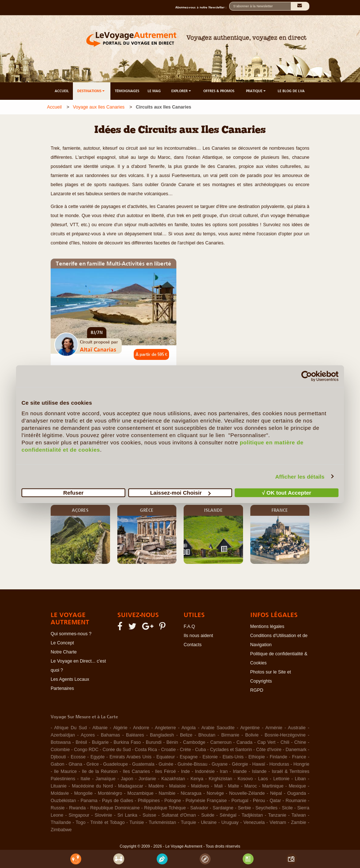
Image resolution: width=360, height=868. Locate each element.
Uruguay (230, 822)
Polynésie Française (206, 801)
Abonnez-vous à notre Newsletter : (202, 7)
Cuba (200, 750)
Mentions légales (267, 627)
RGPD (257, 690)
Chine (300, 742)
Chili (285, 742)
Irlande (240, 771)
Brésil (81, 742)
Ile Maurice (65, 771)
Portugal (240, 801)
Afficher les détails (300, 476)
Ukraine (209, 822)
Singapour (79, 815)
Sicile (287, 808)
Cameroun (221, 742)
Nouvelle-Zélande (247, 793)
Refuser (74, 493)
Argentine (250, 728)
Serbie (244, 808)
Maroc (251, 786)
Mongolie (83, 793)
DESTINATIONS (91, 91)
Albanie (100, 728)
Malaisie (177, 786)
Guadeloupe (116, 764)
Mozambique (141, 793)
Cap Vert (266, 742)
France (299, 757)
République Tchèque (165, 808)
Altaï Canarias (98, 349)
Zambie (298, 822)
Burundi (154, 742)
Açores (88, 735)
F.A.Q (189, 627)
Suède (208, 815)
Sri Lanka (127, 815)
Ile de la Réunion (100, 771)
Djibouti (58, 757)
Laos (263, 779)
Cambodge (194, 742)
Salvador (199, 808)
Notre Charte (64, 652)
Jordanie (147, 779)
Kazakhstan (173, 779)
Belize (186, 735)
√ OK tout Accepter (287, 493)
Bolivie (252, 735)
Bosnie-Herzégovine (285, 735)
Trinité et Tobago (108, 822)
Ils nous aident (198, 636)
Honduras (279, 764)
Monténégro (110, 793)
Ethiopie (257, 757)
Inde (185, 771)
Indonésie (205, 771)
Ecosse (78, 757)
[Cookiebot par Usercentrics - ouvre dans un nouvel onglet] (307, 376)
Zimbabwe (61, 830)
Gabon (58, 764)
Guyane (220, 764)
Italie (85, 779)
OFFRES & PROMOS (219, 91)
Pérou (259, 801)
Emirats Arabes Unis (130, 757)
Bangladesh (162, 735)
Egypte (97, 757)
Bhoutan (207, 735)
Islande (259, 771)
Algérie (120, 728)
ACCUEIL (62, 91)
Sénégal (228, 815)
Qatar (275, 801)
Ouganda (296, 793)
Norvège (215, 793)
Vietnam (278, 822)
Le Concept (62, 643)
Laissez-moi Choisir (180, 493)
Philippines (149, 801)
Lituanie (59, 786)
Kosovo (245, 779)
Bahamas (111, 735)
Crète (186, 750)
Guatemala (143, 764)
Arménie (274, 728)
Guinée (166, 764)
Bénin (172, 742)
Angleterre (165, 728)
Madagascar (131, 786)
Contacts (193, 645)
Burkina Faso (127, 742)
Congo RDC (86, 750)
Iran (224, 771)
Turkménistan (162, 822)
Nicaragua (191, 793)
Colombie (60, 750)
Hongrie (301, 764)
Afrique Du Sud (70, 728)
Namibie (167, 793)
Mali (218, 786)
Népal (276, 793)
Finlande (278, 757)
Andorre (141, 728)
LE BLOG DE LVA (291, 91)
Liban (300, 779)
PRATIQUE (256, 91)
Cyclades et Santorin (231, 750)
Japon (127, 779)
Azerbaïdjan (63, 735)
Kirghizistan (221, 779)
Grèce (93, 764)
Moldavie (60, 793)
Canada (244, 742)
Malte (233, 786)
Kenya (197, 779)
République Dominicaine (115, 808)
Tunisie (137, 822)
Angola (189, 728)
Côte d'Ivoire (269, 750)
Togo (81, 822)
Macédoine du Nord (92, 786)
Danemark (296, 750)
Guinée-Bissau (192, 764)
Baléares (135, 735)
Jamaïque (105, 779)
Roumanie (296, 801)
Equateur (166, 757)
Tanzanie (277, 815)
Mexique (297, 786)
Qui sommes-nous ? (71, 634)
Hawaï (259, 764)
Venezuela (254, 822)
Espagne (189, 757)
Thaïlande (61, 822)
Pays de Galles (118, 801)
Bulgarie (100, 742)
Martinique (273, 786)
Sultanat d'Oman (179, 815)
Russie (58, 808)
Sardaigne (223, 808)
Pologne (173, 801)
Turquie (188, 822)
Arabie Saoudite (218, 728)
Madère (156, 786)
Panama (89, 801)
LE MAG (154, 91)
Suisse (149, 815)
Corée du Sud (117, 750)
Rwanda (77, 808)
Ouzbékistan (63, 801)
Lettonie (281, 779)
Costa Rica (146, 750)
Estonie (210, 757)
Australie (297, 728)
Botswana (61, 742)
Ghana (75, 764)
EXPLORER (182, 91)
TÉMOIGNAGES (127, 91)
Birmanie (230, 735)
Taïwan (299, 815)
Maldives (200, 786)
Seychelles (266, 808)
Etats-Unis (233, 757)
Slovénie (103, 815)
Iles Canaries (136, 771)
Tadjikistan (252, 815)
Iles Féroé (166, 771)
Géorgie (240, 764)
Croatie (168, 750)
